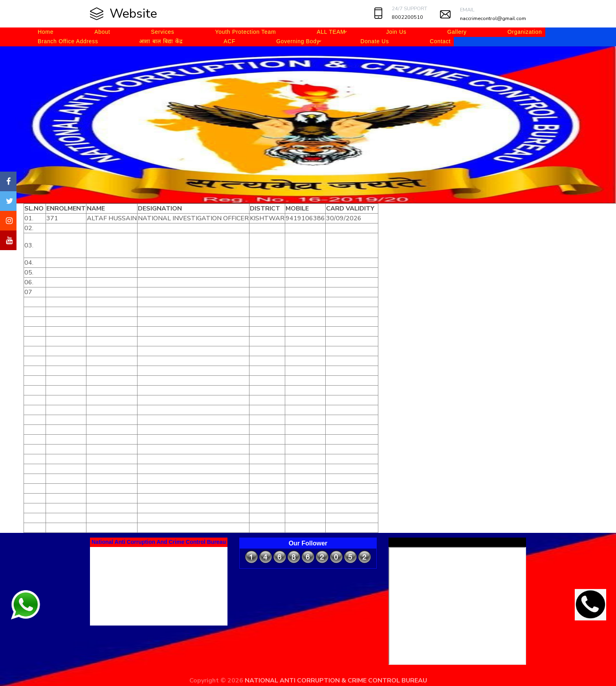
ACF (229, 41)
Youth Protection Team (246, 32)
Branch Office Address (68, 41)
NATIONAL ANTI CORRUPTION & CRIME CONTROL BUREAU (336, 681)
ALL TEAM (331, 32)
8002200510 (407, 17)
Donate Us (374, 41)
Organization (525, 32)
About (102, 32)
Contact (440, 41)
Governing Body (298, 41)
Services (162, 32)
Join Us (396, 32)
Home (46, 32)
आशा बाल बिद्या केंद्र (161, 41)
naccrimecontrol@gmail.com (493, 18)
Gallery (457, 32)
